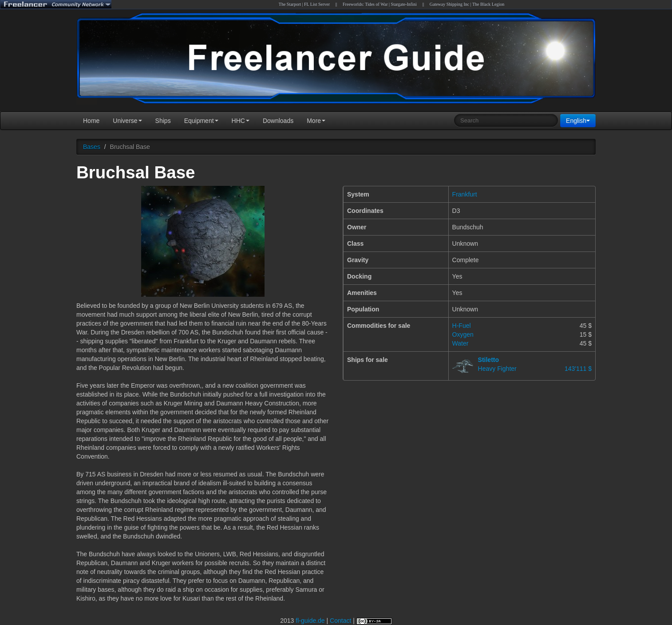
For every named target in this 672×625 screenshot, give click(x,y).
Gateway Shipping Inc (449, 4)
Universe (127, 121)
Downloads (278, 121)
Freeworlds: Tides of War (365, 4)
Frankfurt (465, 194)
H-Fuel (462, 326)
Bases (92, 147)
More (316, 121)
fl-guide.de (310, 621)
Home (91, 121)
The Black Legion (488, 4)
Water (461, 343)
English (578, 121)
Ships (163, 121)
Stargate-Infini (404, 4)
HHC (241, 121)
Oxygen (463, 334)
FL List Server (317, 4)
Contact (340, 621)
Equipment (201, 121)
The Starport (290, 4)
